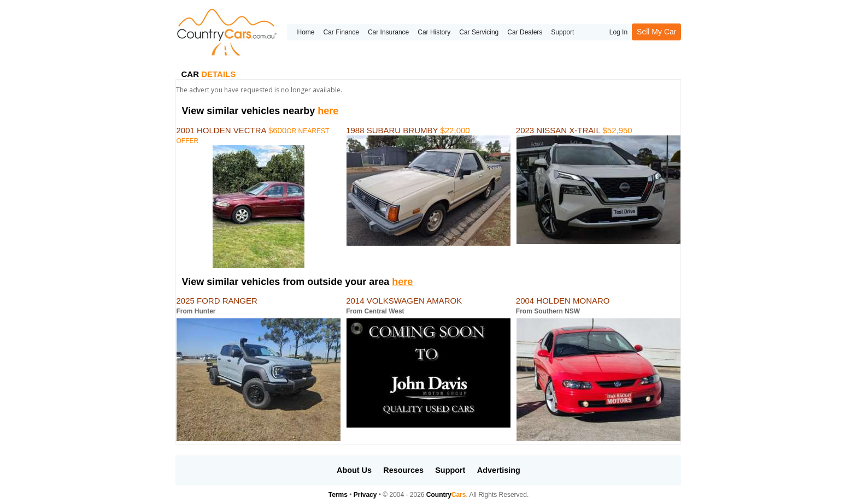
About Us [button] (354, 470)
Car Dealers (525, 32)
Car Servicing (479, 32)
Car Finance (341, 32)
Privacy (365, 495)
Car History (434, 32)
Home (306, 32)
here (328, 111)
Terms (338, 495)
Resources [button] (403, 470)
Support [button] (450, 470)
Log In (618, 32)
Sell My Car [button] (656, 32)
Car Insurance (388, 32)
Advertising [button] (499, 470)
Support (562, 32)
